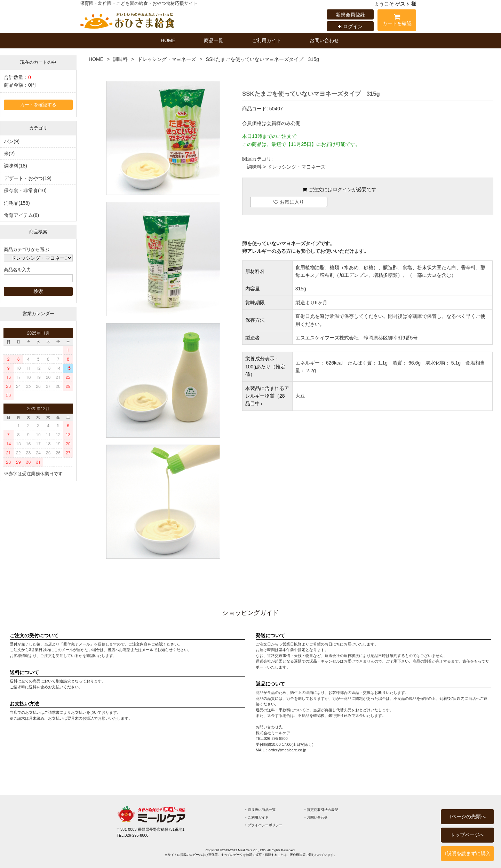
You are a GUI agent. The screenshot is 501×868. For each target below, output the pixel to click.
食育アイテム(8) (21, 215)
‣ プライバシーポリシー (264, 825)
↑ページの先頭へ (467, 816)
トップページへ (467, 835)
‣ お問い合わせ (316, 817)
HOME (168, 40)
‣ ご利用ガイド (257, 817)
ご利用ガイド (267, 40)
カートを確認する (38, 105)
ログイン (350, 26)
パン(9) (12, 141)
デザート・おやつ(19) (28, 178)
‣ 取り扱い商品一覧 (260, 810)
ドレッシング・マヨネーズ (167, 59)
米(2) (9, 154)
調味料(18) (15, 166)
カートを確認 (397, 21)
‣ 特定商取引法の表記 (321, 810)
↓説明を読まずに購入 (467, 853)
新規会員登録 (350, 15)
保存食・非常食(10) (25, 190)
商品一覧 (214, 40)
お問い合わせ (324, 40)
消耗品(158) (17, 203)
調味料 (120, 59)
